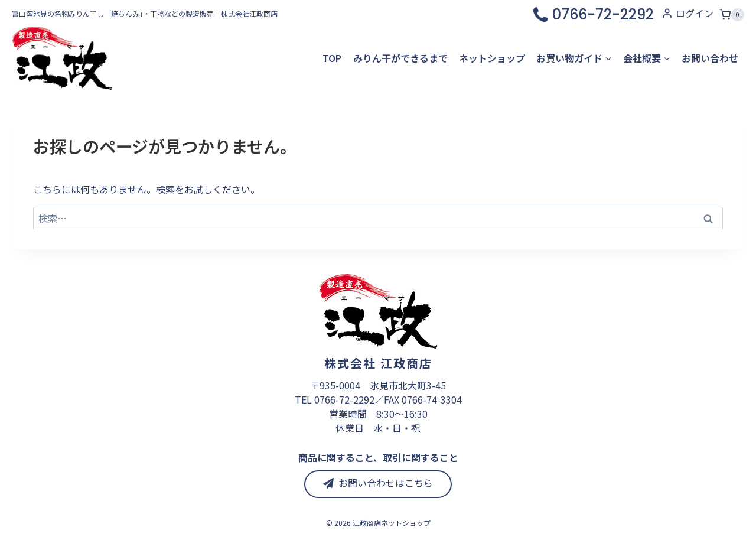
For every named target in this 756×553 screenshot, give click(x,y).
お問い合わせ (710, 58)
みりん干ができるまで (400, 58)
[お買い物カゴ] (732, 13)
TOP (332, 58)
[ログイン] (687, 13)
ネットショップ (492, 58)
